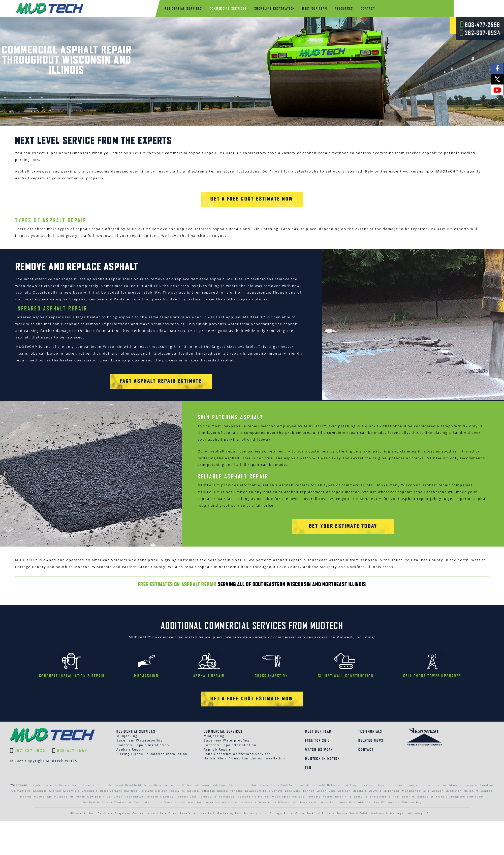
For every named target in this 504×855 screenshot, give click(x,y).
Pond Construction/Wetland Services (237, 736)
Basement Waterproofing (139, 723)
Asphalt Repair (130, 732)
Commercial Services (223, 714)
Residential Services (136, 714)
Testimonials (370, 714)
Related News (371, 723)
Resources (344, 8)
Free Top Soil (317, 723)
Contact (368, 8)
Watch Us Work (319, 732)
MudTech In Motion (323, 741)
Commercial (228, 8)
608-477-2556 (480, 25)
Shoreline (274, 8)
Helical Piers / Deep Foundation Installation (244, 741)
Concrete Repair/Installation (143, 728)
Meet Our (315, 8)
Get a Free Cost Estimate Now (252, 182)
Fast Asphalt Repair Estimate (161, 364)
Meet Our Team (318, 714)
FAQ (308, 750)
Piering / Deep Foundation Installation (152, 736)
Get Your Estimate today (343, 509)
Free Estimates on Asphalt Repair (177, 567)
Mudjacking (127, 718)
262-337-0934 (480, 33)
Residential (183, 8)
